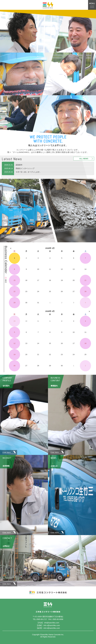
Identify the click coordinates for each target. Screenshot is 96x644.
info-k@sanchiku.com (52, 628)
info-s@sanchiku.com (52, 625)
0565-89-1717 (42, 619)
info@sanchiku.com (52, 623)
